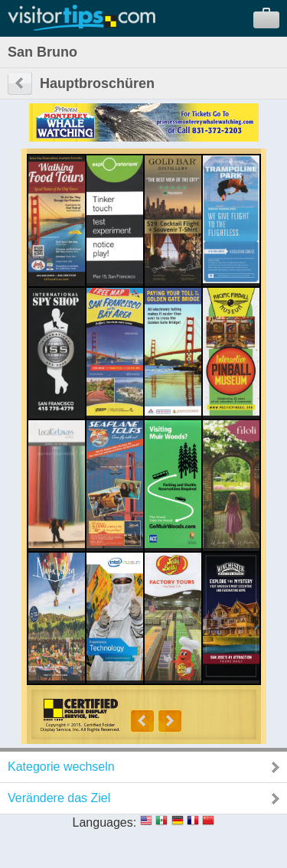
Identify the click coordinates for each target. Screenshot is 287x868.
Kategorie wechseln (61, 767)
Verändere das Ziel (59, 798)
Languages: (105, 822)
